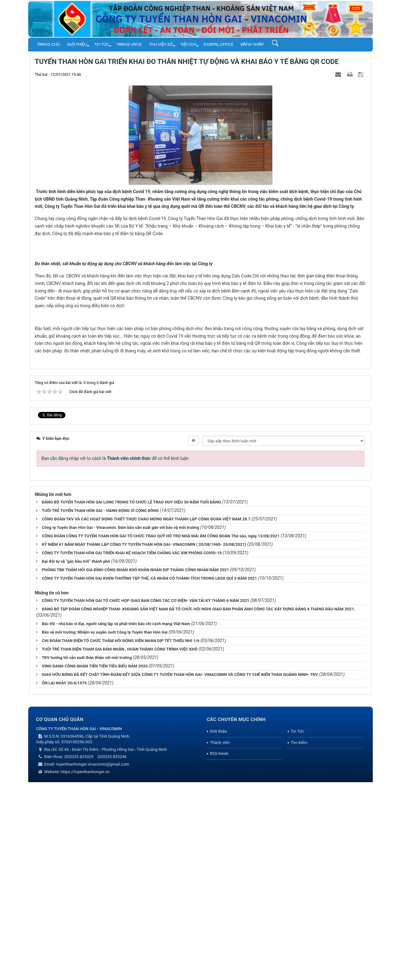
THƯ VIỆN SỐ (161, 45)
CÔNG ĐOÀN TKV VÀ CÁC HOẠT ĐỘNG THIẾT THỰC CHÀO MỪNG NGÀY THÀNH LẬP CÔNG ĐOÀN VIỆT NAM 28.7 (146, 717)
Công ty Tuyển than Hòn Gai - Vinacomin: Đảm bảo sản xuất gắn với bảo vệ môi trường (120, 725)
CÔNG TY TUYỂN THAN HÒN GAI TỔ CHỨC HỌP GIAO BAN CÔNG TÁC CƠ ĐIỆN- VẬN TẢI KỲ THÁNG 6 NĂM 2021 (145, 798)
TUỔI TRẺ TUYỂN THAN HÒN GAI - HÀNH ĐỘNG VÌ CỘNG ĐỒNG (100, 708)
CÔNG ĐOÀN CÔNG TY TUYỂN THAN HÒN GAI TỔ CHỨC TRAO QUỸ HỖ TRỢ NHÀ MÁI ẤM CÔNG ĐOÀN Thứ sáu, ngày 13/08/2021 (161, 733)
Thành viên (220, 940)
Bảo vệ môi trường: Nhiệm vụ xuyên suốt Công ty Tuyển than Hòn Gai (104, 830)
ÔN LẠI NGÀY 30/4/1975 (64, 880)
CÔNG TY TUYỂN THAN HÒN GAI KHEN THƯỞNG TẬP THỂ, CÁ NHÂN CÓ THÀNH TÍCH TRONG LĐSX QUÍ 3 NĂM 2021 (149, 776)
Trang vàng (129, 45)
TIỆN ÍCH (188, 45)
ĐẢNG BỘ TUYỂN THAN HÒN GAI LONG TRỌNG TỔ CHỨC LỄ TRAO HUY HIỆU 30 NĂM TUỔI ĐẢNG (131, 700)
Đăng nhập (252, 45)
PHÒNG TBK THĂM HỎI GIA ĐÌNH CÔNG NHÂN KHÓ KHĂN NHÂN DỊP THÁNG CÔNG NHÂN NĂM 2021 (135, 767)
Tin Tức (102, 45)
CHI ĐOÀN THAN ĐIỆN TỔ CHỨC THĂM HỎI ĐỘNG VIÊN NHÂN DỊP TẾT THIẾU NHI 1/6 (120, 838)
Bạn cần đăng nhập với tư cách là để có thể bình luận (115, 656)
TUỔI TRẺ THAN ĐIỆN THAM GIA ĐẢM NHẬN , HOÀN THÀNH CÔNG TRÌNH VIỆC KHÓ (120, 847)
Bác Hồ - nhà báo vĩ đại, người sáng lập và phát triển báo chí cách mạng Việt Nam (116, 821)
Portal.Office (218, 45)
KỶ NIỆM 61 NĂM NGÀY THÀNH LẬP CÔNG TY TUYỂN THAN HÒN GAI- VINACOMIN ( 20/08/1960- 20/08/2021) (144, 742)
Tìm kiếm (299, 940)
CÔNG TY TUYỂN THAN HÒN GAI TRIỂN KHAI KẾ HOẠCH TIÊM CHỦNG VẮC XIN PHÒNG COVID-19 (132, 750)
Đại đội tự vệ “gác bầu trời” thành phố (76, 759)
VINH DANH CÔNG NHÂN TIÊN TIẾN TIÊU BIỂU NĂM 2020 (95, 864)
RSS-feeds (219, 951)
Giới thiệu (77, 45)
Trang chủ (48, 45)
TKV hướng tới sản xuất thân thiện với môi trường (87, 855)
